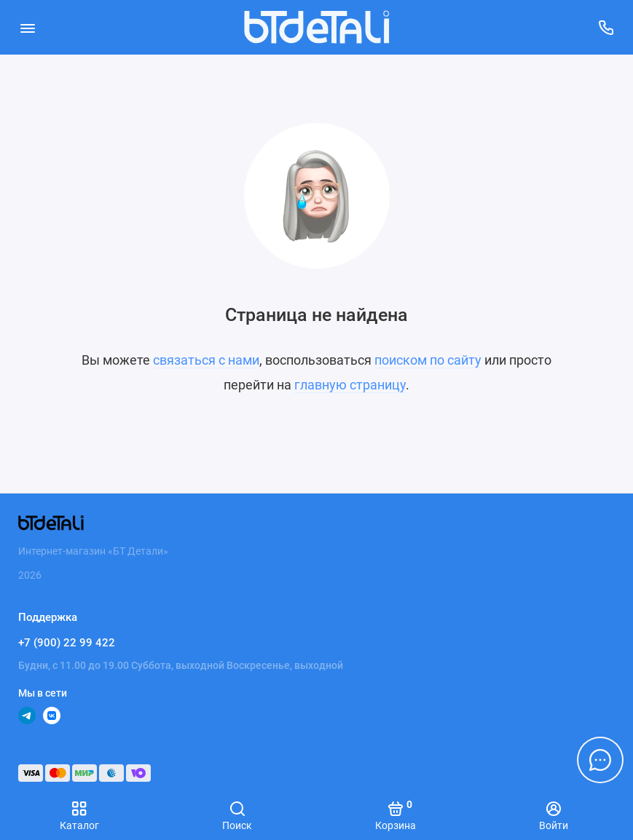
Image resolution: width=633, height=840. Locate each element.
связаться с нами (206, 360)
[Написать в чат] (600, 760)
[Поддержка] (606, 27)
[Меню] (27, 27)
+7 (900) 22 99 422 (67, 643)
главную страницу (350, 385)
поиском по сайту (428, 360)
